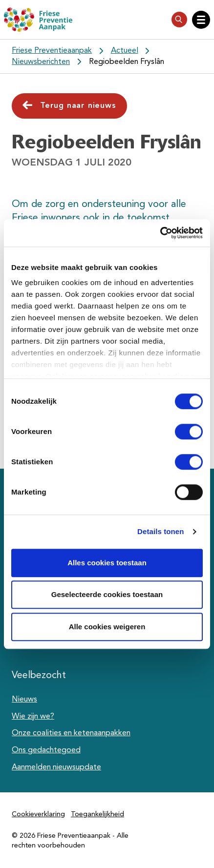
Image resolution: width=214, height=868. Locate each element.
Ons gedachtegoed (46, 750)
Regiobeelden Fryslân (127, 62)
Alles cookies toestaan (107, 563)
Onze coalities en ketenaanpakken (71, 733)
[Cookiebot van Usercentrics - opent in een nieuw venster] (160, 233)
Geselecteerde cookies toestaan (107, 594)
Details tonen (160, 531)
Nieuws (24, 700)
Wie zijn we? (33, 717)
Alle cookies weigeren (107, 627)
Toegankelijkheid (97, 814)
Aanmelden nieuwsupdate (56, 767)
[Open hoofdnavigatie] (201, 20)
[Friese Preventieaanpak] (38, 20)
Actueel (125, 51)
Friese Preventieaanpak (52, 51)
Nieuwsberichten (41, 62)
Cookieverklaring (38, 814)
